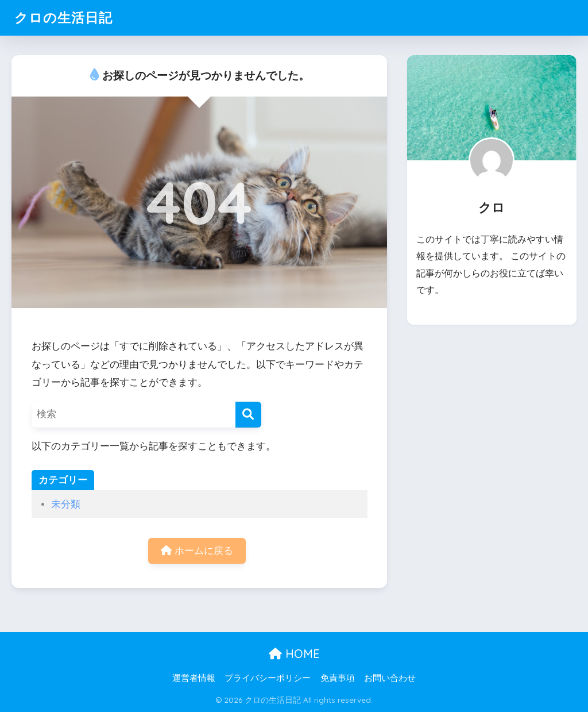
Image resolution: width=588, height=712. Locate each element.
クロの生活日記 (63, 18)
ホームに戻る (197, 551)
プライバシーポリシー (268, 678)
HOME (294, 654)
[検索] (248, 415)
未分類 (66, 504)
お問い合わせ (390, 678)
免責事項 (338, 678)
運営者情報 (194, 678)
